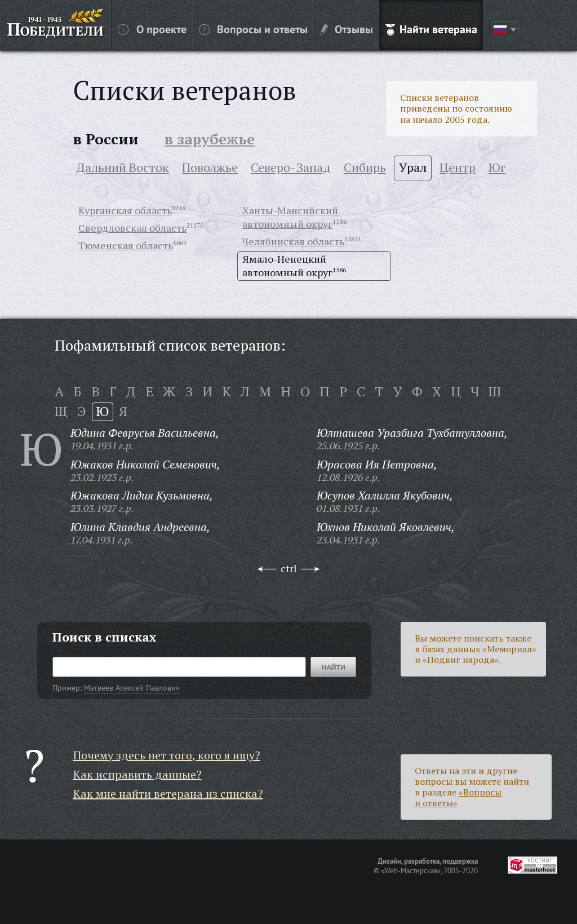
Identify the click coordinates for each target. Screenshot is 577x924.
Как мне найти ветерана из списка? (168, 793)
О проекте (152, 29)
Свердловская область (132, 228)
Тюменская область (126, 245)
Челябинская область (293, 241)
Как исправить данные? (137, 774)
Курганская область (125, 210)
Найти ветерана (431, 29)
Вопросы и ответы (253, 29)
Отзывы (347, 29)
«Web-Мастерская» (411, 870)
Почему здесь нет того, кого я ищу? (167, 755)
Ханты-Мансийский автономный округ (290, 217)
